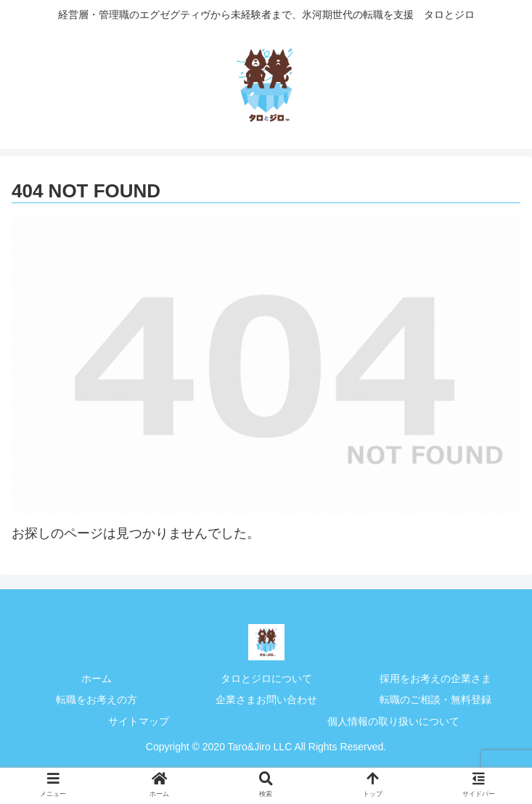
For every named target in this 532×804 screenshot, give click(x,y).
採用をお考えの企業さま (435, 678)
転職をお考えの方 (97, 700)
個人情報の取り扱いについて (393, 721)
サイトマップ (139, 721)
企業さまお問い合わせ (266, 700)
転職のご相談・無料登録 (435, 700)
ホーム (97, 678)
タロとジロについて (266, 678)
